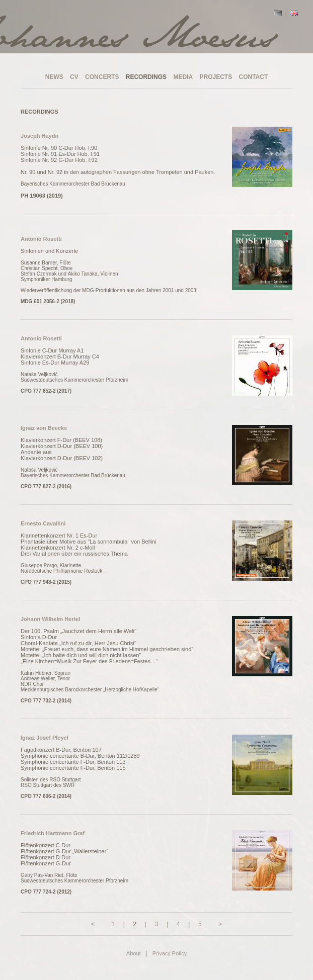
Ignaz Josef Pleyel (45, 738)
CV (74, 77)
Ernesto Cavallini (43, 523)
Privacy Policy (170, 953)
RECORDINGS (146, 77)
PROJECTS (216, 77)
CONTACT (254, 77)
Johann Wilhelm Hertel (50, 619)
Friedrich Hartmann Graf (53, 833)
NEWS (54, 77)
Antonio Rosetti (41, 239)
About (134, 953)
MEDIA (183, 77)
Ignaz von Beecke (44, 428)
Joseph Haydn (40, 136)
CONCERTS (102, 77)
